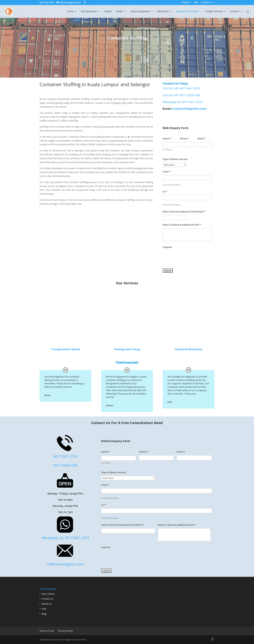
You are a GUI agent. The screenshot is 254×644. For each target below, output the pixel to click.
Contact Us (206, 3)
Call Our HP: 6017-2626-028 (181, 95)
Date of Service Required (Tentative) (184, 212)
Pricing (185, 3)
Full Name (168, 150)
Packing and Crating (187, 12)
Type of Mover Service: (175, 159)
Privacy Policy (65, 631)
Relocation (163, 12)
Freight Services (214, 12)
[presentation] (187, 257)
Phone (184, 139)
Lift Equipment (89, 12)
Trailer (120, 12)
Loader (108, 12)
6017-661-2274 (65, 456)
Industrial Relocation (188, 349)
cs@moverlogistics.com (189, 109)
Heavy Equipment (140, 12)
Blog (44, 614)
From (167, 172)
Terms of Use (47, 631)
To (165, 192)
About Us (47, 604)
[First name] (170, 145)
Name (167, 139)
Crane (70, 12)
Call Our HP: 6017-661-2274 (181, 88)
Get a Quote (48, 594)
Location (235, 12)
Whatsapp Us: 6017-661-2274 (182, 102)
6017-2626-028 (65, 465)
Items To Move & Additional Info (182, 225)
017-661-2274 (48, 3)
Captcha (167, 247)
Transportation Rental (66, 349)
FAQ (196, 3)
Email (201, 139)
